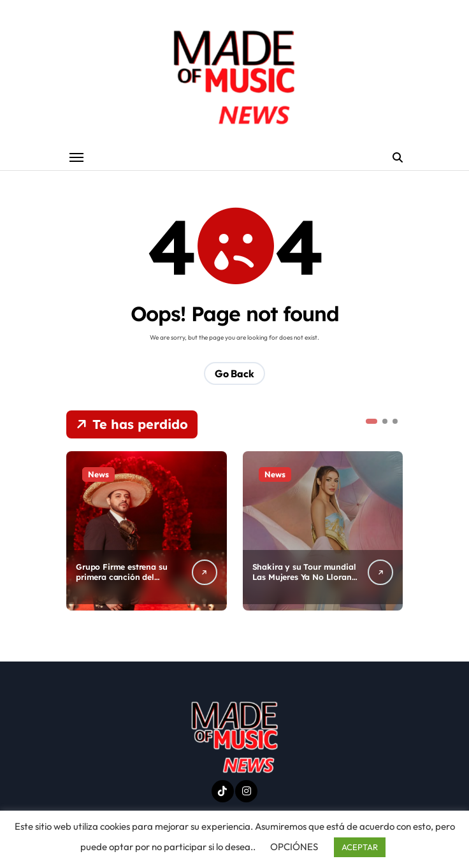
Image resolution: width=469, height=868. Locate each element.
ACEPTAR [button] (360, 847)
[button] (372, 422)
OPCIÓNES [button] (294, 847)
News (98, 475)
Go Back (234, 374)
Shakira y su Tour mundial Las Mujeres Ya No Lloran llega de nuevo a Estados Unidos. (305, 583)
